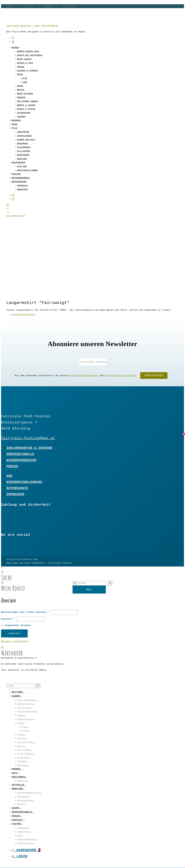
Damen (15, 48)
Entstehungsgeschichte (28, 793)
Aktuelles (68, 6)
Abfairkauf (19, 182)
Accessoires (24, 113)
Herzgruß (23, 144)
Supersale (23, 186)
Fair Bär (22, 167)
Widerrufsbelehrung (24, 482)
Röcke (20, 75)
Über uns (28, 6)
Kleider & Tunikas (27, 71)
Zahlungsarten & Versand (29, 448)
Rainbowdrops (21, 178)
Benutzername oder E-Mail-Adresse (25, 612)
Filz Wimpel (24, 151)
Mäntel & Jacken (26, 105)
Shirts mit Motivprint (30, 55)
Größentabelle (20, 454)
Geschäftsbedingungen (84, 376)
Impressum (15, 494)
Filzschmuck (24, 147)
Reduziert (23, 190)
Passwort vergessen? (14, 641)
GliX (25, 78)
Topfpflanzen (24, 136)
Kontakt (47, 6)
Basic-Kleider (25, 94)
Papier (16, 174)
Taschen (21, 117)
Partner (20, 804)
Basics (21, 90)
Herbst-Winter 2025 (28, 52)
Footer (16, 824)
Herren (16, 120)
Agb (9, 476)
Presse (12, 466)
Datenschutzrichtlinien (121, 376)
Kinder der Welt (26, 140)
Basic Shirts (24, 59)
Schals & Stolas (26, 109)
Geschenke (19, 163)
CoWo (25, 82)
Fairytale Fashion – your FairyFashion (32, 26)
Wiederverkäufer (21, 460)
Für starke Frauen (27, 101)
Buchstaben (23, 155)
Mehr (89, 590)
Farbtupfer (23, 132)
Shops (10, 6)
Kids (15, 124)
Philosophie (22, 796)
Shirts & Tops (25, 63)
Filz (15, 128)
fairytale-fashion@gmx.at (28, 438)
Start (10, 216)
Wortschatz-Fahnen (27, 170)
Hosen (20, 86)
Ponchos (21, 98)
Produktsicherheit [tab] (24, 315)
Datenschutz (17, 488)
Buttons (17, 692)
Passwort (8, 619)
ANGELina (22, 159)
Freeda (21, 67)
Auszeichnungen (25, 800)
